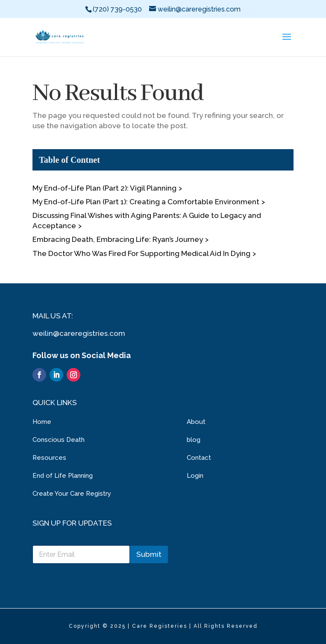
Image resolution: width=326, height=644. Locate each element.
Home (42, 422)
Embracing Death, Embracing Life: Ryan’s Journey (118, 239)
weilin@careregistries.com (79, 333)
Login (195, 476)
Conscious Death (59, 440)
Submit (149, 554)
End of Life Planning (63, 476)
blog (194, 440)
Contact (199, 458)
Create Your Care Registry (72, 494)
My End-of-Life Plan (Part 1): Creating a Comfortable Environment (146, 202)
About (196, 422)
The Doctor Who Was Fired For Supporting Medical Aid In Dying (141, 253)
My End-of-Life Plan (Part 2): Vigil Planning (104, 188)
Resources (49, 458)
